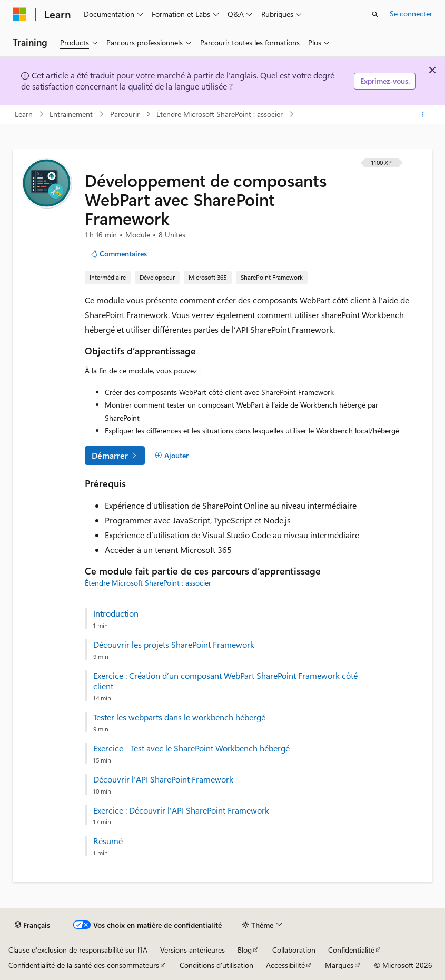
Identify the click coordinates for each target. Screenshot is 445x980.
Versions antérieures (192, 950)
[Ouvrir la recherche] (375, 14)
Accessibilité (285, 965)
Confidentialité (351, 950)
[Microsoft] (19, 14)
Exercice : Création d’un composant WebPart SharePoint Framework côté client (225, 681)
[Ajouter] (172, 456)
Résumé (108, 841)
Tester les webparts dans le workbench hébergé (179, 717)
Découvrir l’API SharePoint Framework (163, 779)
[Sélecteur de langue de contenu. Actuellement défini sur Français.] (32, 925)
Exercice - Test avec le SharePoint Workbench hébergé (191, 748)
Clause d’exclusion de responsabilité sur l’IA (78, 950)
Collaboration (294, 950)
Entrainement (72, 114)
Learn (25, 114)
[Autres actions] (423, 114)
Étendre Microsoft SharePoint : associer (221, 114)
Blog (245, 950)
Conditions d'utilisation (216, 965)
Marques (339, 965)
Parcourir (126, 114)
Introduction (116, 613)
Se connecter (411, 13)
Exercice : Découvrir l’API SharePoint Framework (181, 810)
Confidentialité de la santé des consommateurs (84, 965)
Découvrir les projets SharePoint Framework (174, 645)
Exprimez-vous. (385, 81)
